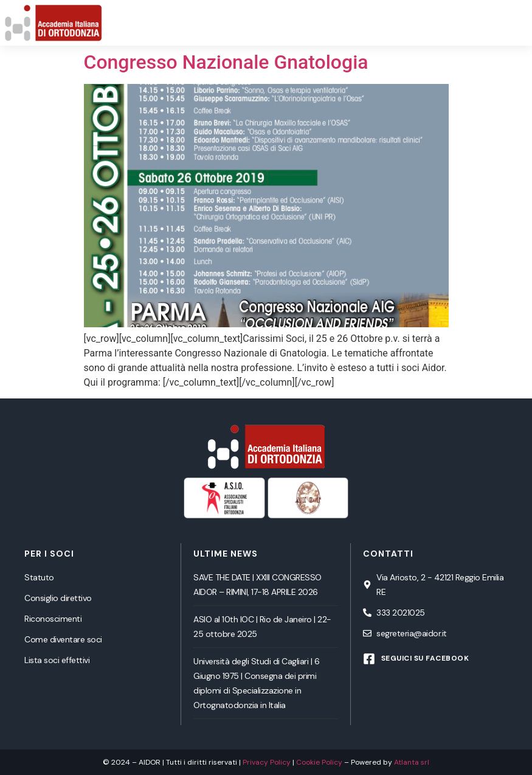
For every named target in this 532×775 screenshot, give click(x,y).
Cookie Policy (319, 762)
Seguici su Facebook (425, 658)
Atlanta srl (412, 762)
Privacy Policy (267, 762)
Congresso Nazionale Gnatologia (226, 62)
